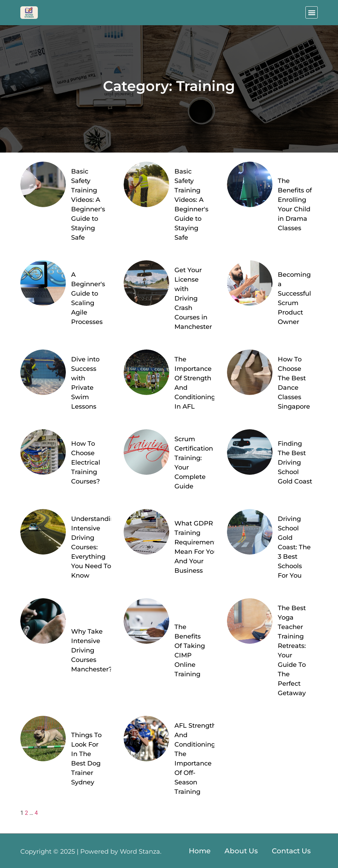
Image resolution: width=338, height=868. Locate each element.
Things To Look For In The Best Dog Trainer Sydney (86, 759)
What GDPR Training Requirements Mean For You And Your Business (197, 547)
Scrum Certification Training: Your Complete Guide (194, 463)
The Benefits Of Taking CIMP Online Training (190, 651)
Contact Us (291, 851)
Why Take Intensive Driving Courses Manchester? (92, 650)
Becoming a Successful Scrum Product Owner (294, 298)
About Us (241, 851)
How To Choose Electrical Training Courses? (86, 463)
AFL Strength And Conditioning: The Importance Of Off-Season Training (196, 759)
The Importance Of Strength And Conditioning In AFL (195, 383)
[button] (312, 12)
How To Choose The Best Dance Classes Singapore (294, 383)
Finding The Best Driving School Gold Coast (295, 463)
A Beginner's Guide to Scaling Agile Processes (88, 298)
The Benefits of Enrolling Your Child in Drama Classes (295, 204)
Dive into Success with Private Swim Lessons (85, 383)
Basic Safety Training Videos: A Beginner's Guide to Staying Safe (88, 204)
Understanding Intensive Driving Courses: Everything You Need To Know (95, 547)
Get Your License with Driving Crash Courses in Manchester (193, 298)
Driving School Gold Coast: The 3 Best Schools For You (294, 547)
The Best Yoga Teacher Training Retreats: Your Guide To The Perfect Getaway (292, 651)
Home (200, 851)
